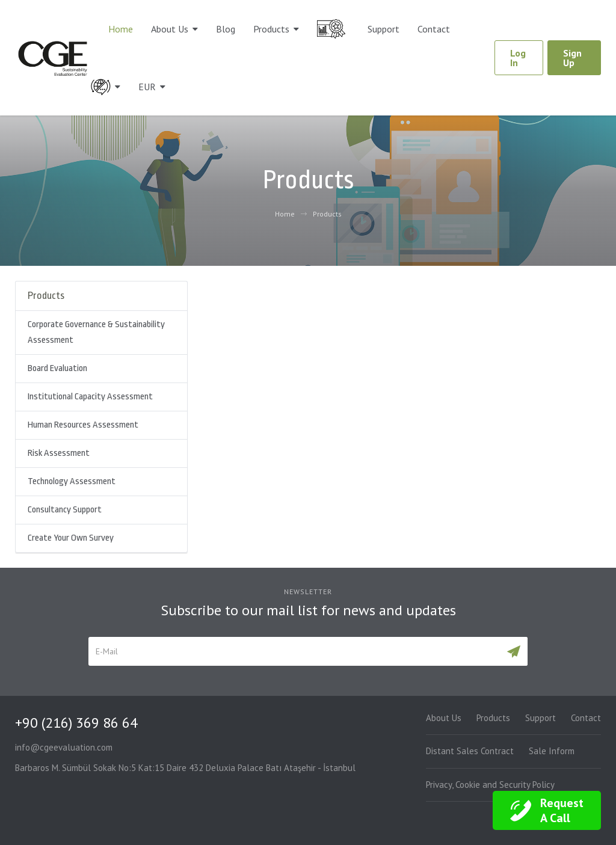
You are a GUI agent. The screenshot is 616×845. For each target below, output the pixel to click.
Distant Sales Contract (470, 751)
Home (121, 29)
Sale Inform (552, 751)
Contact (434, 29)
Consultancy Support (65, 510)
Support (383, 29)
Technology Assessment (72, 481)
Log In (518, 58)
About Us (170, 29)
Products (271, 29)
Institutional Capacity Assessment (90, 397)
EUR (147, 87)
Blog (226, 29)
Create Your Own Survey (71, 538)
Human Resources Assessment (83, 425)
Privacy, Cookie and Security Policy (490, 785)
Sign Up (572, 58)
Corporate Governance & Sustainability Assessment (96, 332)
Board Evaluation (57, 368)
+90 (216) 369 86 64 (76, 723)
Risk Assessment (59, 453)
